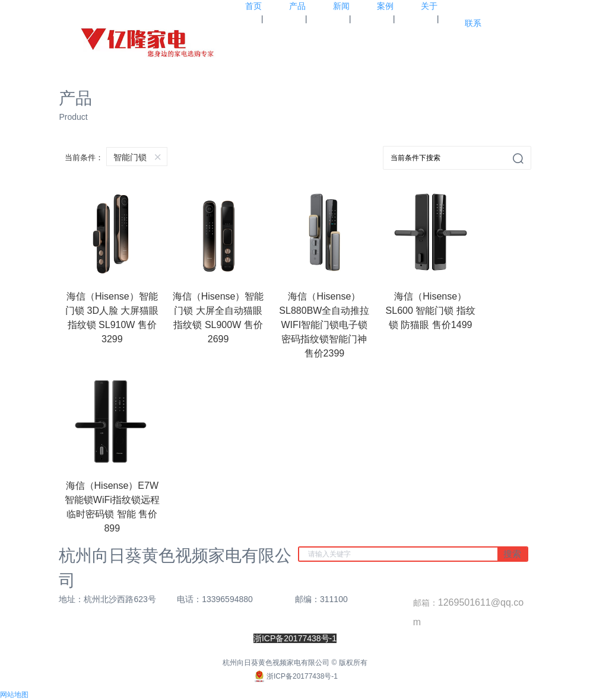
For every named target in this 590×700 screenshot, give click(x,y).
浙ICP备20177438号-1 (295, 676)
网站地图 (14, 695)
